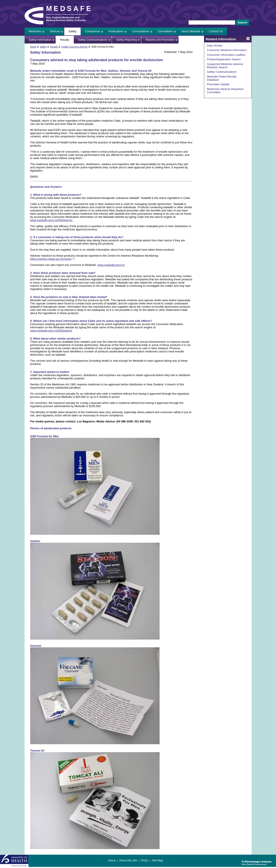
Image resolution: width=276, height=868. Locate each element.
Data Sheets (215, 46)
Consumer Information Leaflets (226, 55)
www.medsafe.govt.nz (111, 265)
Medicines (35, 31)
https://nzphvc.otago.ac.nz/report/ (51, 259)
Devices (55, 31)
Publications (116, 31)
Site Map (158, 860)
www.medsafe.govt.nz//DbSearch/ (52, 220)
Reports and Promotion (160, 40)
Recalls (65, 40)
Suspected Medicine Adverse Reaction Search (225, 66)
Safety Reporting (126, 40)
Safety (73, 31)
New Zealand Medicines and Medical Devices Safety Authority (66, 19)
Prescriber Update (218, 84)
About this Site (128, 860)
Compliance (93, 31)
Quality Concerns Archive (75, 47)
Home (33, 47)
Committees (165, 31)
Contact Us (216, 31)
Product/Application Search (224, 59)
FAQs (145, 860)
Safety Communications (93, 40)
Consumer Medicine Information (227, 50)
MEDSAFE (69, 9)
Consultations (141, 31)
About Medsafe (191, 31)
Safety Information (40, 40)
